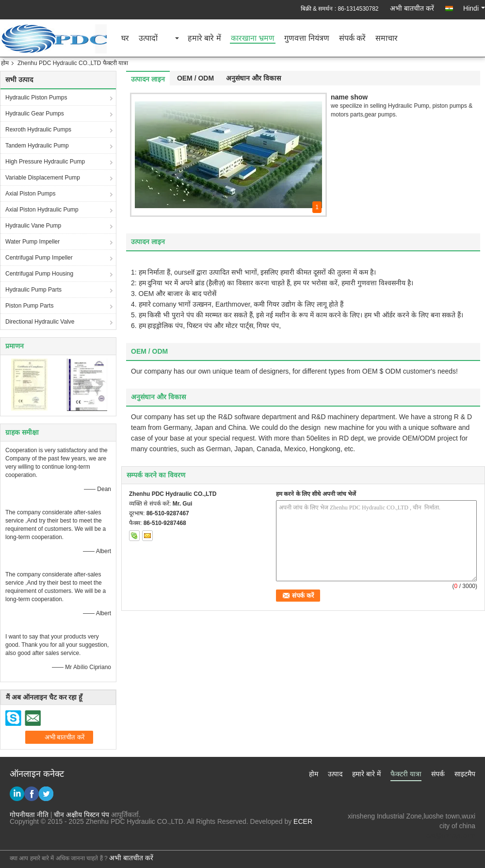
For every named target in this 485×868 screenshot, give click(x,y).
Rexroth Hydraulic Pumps (38, 130)
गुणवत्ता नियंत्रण (307, 39)
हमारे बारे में (204, 39)
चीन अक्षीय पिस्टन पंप (81, 815)
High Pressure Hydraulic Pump (45, 162)
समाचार (387, 39)
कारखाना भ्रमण (253, 39)
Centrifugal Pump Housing (39, 274)
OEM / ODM (195, 78)
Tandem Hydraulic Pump (37, 146)
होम (5, 63)
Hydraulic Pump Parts (33, 290)
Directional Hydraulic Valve (40, 322)
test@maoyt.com (450, 835)
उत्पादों (148, 39)
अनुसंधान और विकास (253, 78)
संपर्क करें (352, 39)
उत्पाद (335, 774)
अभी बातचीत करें (412, 8)
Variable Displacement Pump (43, 178)
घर (125, 39)
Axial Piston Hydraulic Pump (42, 210)
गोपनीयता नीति (29, 815)
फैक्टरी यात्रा (406, 774)
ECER (303, 821)
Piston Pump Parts (29, 306)
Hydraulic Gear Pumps (35, 114)
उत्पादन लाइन (148, 79)
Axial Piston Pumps (30, 194)
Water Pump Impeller (32, 242)
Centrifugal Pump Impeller (39, 258)
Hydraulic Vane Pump (33, 226)
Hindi (474, 8)
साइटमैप (465, 774)
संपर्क (438, 774)
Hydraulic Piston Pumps (36, 98)
